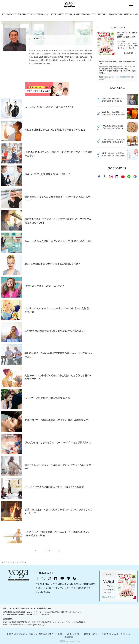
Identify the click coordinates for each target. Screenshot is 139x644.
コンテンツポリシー (74, 634)
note (117, 177)
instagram (111, 177)
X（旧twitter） (105, 177)
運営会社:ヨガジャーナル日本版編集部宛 (117, 77)
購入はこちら (129, 53)
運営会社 (87, 634)
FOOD (69, 15)
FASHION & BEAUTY (84, 15)
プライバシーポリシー (56, 634)
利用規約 (42, 634)
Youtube (123, 177)
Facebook (99, 177)
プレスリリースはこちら (28, 634)
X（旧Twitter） (43, 578)
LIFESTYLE (101, 15)
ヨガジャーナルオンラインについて (105, 634)
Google (135, 177)
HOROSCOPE (115, 15)
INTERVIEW (57, 15)
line (129, 177)
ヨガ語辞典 (69, 637)
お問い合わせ (12, 634)
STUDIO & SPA (131, 15)
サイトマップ (125, 634)
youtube (62, 578)
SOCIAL (45, 15)
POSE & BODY (9, 15)
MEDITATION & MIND (29, 15)
